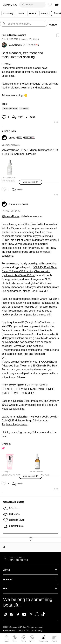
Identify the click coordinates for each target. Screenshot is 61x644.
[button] (4, 117)
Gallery (44, 13)
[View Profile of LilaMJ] (15, 138)
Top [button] (4, 547)
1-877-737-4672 (17, 557)
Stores (54, 641)
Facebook (12, 614)
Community (43, 641)
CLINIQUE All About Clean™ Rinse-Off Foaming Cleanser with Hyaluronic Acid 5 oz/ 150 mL (29, 271)
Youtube (24, 614)
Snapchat (37, 614)
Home (6, 641)
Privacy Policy (9, 631)
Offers (23, 641)
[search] (32, 5)
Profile (21, 13)
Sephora (10, 5)
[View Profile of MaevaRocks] (17, 45)
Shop (15, 641)
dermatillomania (10, 108)
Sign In (32, 639)
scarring (24, 108)
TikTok (43, 614)
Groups (33, 13)
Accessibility (37, 631)
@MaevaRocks (10, 150)
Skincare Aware (18, 35)
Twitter (18, 614)
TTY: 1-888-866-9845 (19, 560)
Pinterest (31, 614)
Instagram (5, 614)
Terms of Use (24, 631)
